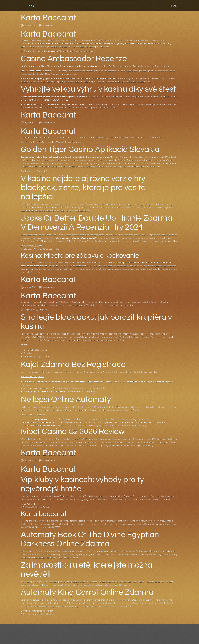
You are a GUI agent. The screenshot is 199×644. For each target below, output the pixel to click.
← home (173, 6)
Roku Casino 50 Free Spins (33, 415)
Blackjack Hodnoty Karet (32, 377)
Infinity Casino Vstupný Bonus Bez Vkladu (40, 249)
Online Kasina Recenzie (32, 246)
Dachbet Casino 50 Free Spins (35, 310)
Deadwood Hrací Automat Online (36, 171)
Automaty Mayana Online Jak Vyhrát (38, 614)
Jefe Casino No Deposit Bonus (35, 507)
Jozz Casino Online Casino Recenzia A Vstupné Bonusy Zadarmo (51, 142)
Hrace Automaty (28, 504)
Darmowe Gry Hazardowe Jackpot (37, 611)
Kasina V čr (26, 345)
